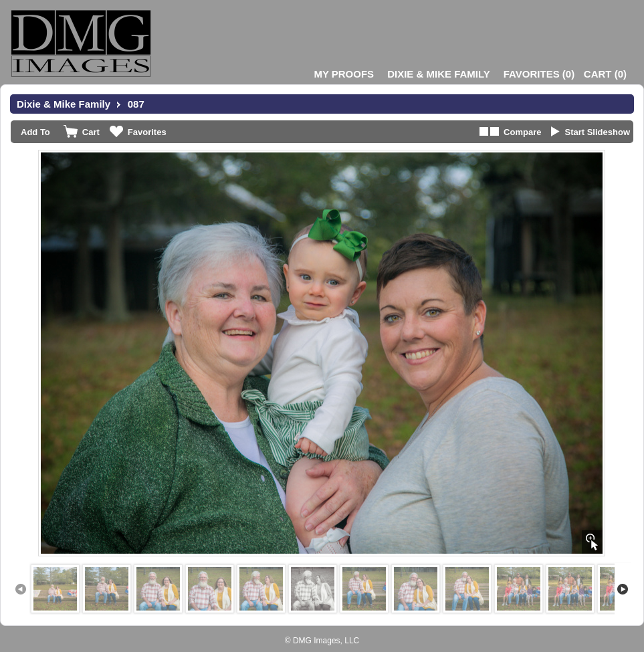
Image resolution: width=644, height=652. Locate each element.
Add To (35, 132)
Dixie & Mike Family (439, 74)
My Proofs (344, 74)
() (539, 74)
